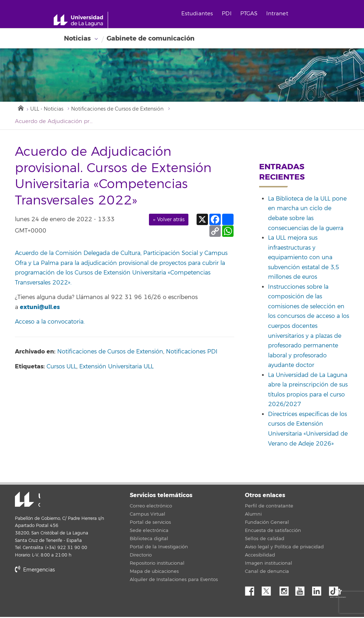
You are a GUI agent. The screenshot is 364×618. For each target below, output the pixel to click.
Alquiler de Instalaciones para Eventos (174, 581)
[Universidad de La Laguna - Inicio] (84, 20)
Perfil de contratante (269, 507)
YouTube (303, 590)
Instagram (286, 590)
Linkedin (319, 590)
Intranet (282, 14)
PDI (232, 14)
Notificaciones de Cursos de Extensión (126, 110)
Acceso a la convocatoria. (50, 323)
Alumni (253, 515)
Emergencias (35, 571)
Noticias (77, 38)
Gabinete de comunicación (151, 38)
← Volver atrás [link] (169, 220)
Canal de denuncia (267, 572)
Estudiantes (202, 14)
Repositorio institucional (157, 564)
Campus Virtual (148, 515)
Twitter (269, 590)
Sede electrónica (149, 532)
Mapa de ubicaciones (154, 572)
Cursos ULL (61, 368)
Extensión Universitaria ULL (116, 368)
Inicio (20, 108)
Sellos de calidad (265, 540)
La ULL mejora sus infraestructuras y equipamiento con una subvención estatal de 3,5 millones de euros (304, 259)
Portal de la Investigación (159, 548)
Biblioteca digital (149, 540)
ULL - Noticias (49, 110)
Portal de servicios (150, 523)
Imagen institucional (269, 564)
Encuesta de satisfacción (273, 532)
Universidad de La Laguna (24, 501)
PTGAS (254, 14)
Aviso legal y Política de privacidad (284, 548)
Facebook (252, 590)
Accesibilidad (260, 556)
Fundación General (267, 523)
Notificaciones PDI (192, 353)
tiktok (336, 590)
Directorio (141, 556)
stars (68, 595)
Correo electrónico (151, 507)
